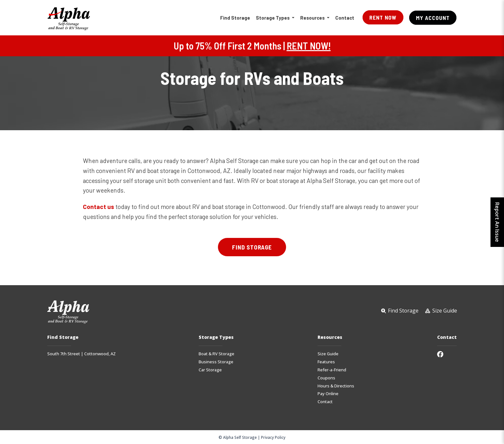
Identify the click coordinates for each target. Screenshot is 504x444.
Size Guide (328, 354)
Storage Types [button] (273, 18)
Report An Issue (497, 222)
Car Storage (210, 370)
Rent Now (383, 17)
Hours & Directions (336, 386)
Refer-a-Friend (332, 370)
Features (326, 362)
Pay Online (328, 394)
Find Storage (235, 18)
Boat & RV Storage (216, 354)
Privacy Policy (273, 437)
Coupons (326, 378)
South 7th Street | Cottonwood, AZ (81, 354)
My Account (433, 18)
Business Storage (216, 362)
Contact (345, 18)
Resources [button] (313, 18)
